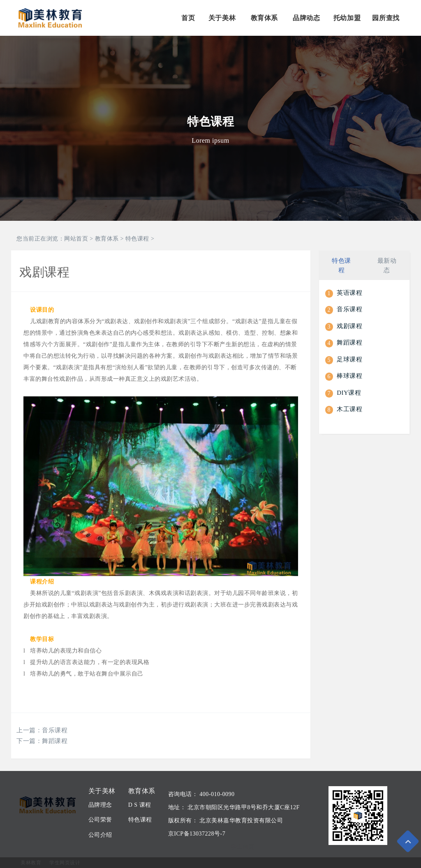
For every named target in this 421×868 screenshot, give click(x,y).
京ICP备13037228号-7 (197, 834)
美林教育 (31, 863)
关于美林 (222, 18)
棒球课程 (349, 375)
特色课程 (137, 239)
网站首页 (76, 239)
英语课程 (349, 292)
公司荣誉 (100, 820)
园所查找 (386, 18)
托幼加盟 (347, 18)
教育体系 (264, 18)
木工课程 (349, 409)
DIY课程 (349, 392)
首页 (188, 18)
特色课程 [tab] (341, 265)
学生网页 (243, 847)
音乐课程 (55, 730)
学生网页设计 (65, 863)
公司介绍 (100, 835)
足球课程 (349, 359)
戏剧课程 (349, 325)
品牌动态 (306, 18)
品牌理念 (100, 805)
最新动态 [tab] (387, 265)
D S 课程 (140, 805)
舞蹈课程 (55, 741)
